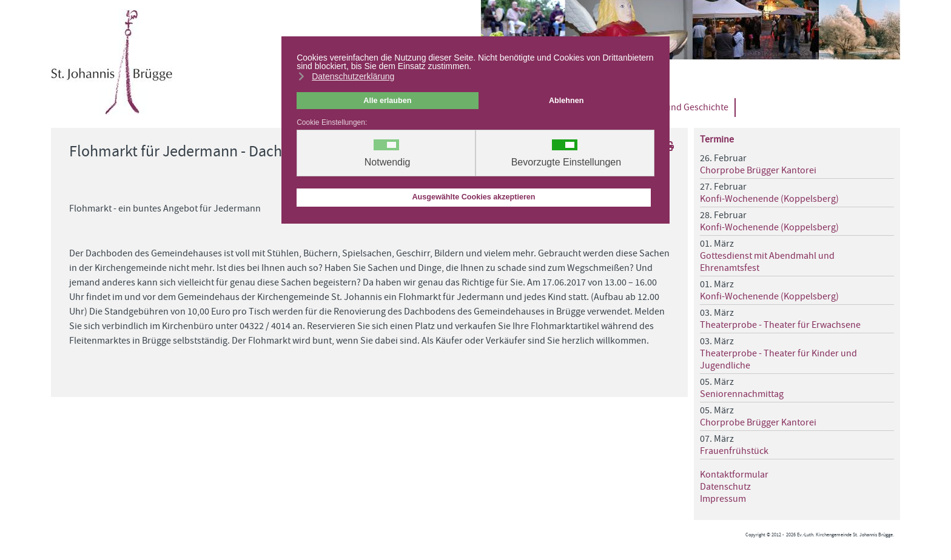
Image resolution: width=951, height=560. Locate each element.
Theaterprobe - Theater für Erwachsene (780, 325)
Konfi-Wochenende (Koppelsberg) (769, 199)
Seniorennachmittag (742, 394)
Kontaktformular (734, 475)
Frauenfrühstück (734, 451)
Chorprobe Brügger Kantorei (758, 170)
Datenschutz (725, 487)
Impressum (723, 499)
